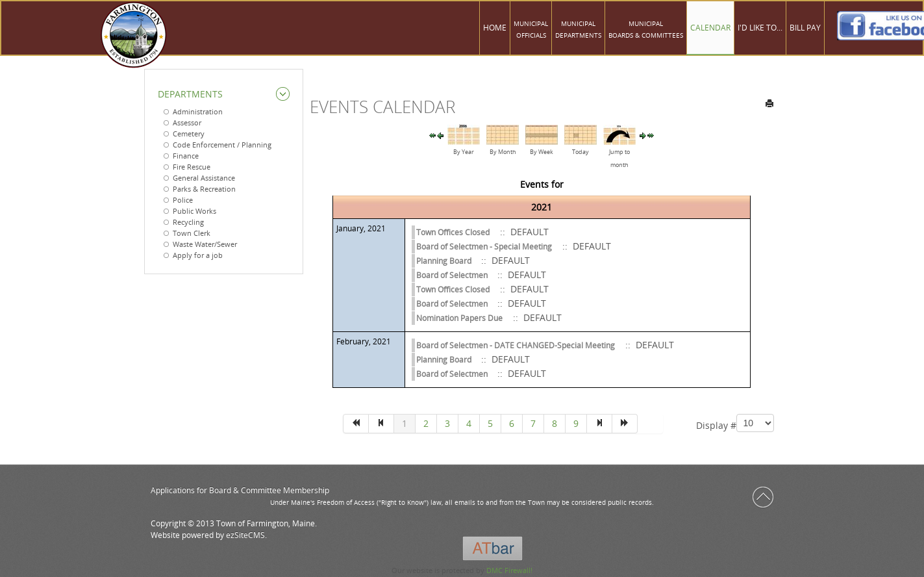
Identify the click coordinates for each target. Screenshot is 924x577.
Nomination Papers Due (459, 318)
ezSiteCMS (245, 535)
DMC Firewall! (509, 570)
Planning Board (445, 261)
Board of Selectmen (453, 275)
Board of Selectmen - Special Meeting (484, 247)
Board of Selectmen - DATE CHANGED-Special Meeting (516, 345)
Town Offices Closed (453, 232)
